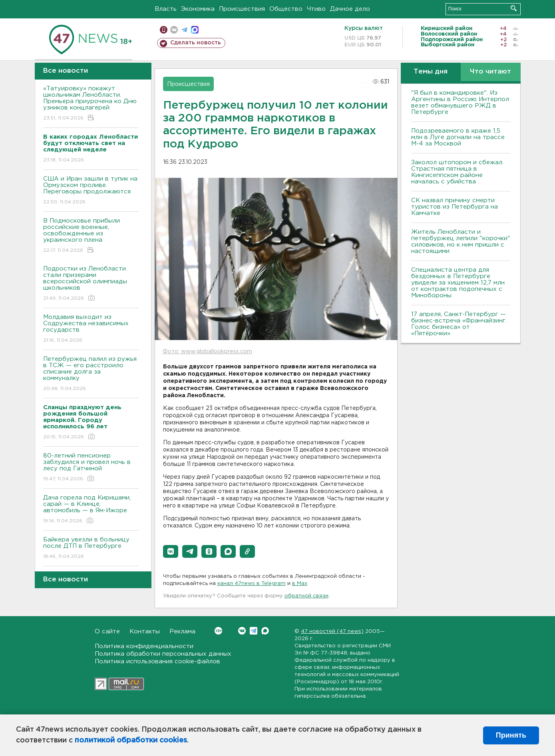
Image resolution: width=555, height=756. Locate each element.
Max (265, 631)
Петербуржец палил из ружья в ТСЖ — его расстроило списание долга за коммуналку (91, 374)
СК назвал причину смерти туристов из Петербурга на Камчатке (455, 207)
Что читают (490, 72)
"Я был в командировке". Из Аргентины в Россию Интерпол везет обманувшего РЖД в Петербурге (460, 102)
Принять (511, 735)
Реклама (182, 632)
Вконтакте (218, 631)
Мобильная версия (164, 30)
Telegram (254, 631)
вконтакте (174, 30)
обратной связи (306, 596)
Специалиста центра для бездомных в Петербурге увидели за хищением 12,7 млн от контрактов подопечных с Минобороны (458, 283)
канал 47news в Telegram (252, 584)
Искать (514, 8)
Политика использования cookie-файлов (157, 661)
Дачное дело (350, 9)
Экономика (198, 9)
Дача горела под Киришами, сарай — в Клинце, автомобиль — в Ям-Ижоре (91, 510)
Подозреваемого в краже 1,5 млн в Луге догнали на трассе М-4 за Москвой (458, 137)
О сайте (107, 632)
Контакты (145, 632)
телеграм (184, 30)
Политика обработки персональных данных (163, 654)
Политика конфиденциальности (144, 646)
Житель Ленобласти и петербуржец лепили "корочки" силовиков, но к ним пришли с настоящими (461, 242)
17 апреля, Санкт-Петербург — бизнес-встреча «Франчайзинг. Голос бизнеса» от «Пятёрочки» (459, 324)
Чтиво (316, 9)
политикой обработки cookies (131, 740)
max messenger (195, 30)
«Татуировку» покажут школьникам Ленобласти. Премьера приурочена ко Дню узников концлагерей (91, 104)
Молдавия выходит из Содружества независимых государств (91, 329)
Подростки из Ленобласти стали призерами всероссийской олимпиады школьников (91, 284)
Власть (166, 9)
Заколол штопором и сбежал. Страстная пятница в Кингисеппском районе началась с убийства (457, 172)
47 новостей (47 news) (332, 632)
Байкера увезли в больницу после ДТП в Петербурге (91, 548)
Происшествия (242, 9)
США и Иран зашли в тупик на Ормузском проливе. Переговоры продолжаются (91, 191)
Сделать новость (196, 43)
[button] (171, 551)
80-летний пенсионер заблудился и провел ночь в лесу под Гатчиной (91, 468)
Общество (286, 9)
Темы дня (431, 72)
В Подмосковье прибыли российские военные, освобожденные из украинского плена (91, 236)
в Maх (300, 584)
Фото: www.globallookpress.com (207, 352)
